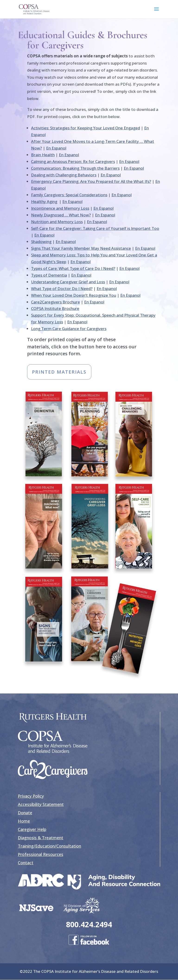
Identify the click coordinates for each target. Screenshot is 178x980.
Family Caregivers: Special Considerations (69, 195)
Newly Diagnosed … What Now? (61, 215)
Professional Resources (41, 854)
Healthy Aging (44, 201)
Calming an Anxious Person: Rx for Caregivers (73, 161)
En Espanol (56, 148)
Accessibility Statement (41, 804)
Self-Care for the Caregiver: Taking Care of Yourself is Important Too (95, 228)
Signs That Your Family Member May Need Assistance (81, 248)
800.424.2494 (89, 924)
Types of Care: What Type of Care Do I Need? (73, 268)
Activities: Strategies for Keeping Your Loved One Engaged (86, 128)
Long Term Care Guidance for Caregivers (69, 329)
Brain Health (43, 155)
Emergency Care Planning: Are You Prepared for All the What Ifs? (91, 181)
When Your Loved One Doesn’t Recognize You (74, 295)
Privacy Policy (31, 796)
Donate (25, 813)
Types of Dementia (49, 275)
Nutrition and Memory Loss (57, 222)
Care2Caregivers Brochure (56, 302)
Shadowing (41, 242)
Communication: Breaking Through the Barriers (75, 168)
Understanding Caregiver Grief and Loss (68, 282)
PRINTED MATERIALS (59, 372)
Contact (26, 863)
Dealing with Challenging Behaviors (64, 175)
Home (24, 821)
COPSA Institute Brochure (55, 308)
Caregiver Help (32, 829)
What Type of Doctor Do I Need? (62, 289)
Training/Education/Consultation (49, 846)
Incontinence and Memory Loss (60, 208)
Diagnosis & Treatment (41, 838)
